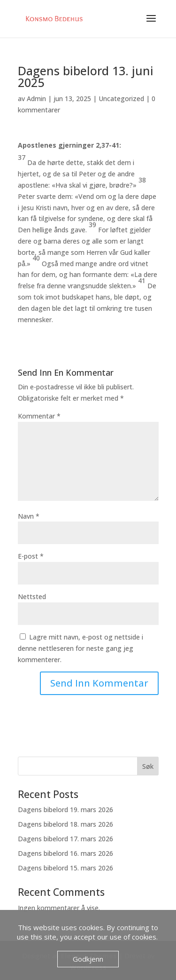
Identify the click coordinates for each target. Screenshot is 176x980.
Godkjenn (88, 959)
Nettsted (32, 597)
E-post (31, 556)
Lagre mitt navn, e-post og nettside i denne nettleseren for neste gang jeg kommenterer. (80, 648)
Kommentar (39, 416)
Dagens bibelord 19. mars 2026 (65, 810)
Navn (29, 516)
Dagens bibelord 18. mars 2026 (65, 824)
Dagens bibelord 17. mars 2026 (65, 839)
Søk (148, 766)
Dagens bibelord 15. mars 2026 (65, 868)
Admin (36, 99)
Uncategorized (121, 99)
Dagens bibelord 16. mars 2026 (65, 853)
